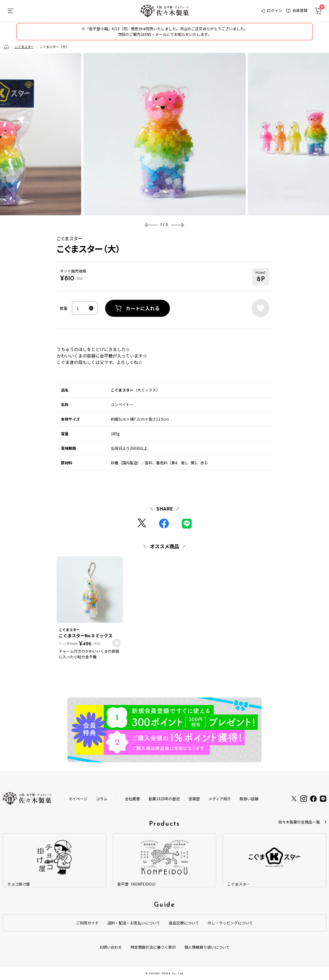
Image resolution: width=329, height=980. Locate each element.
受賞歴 (194, 799)
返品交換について (184, 923)
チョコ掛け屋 (19, 884)
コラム (102, 799)
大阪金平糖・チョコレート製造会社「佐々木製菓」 (6, 47)
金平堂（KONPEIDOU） (138, 884)
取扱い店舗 (249, 799)
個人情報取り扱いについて (207, 947)
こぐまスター (24, 47)
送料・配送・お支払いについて (134, 923)
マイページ (78, 799)
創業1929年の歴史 (164, 799)
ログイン (272, 11)
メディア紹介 (220, 799)
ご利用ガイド (87, 923)
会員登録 (297, 10)
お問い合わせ (111, 947)
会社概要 (132, 799)
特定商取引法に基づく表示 (153, 947)
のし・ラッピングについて (230, 923)
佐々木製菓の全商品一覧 (299, 822)
